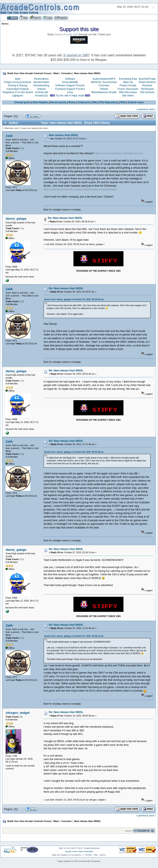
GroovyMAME (70, 82)
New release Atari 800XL (64, 135)
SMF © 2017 (77, 848)
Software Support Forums (70, 85)
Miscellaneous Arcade (104, 92)
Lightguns (18, 96)
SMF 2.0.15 (64, 848)
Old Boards (147, 89)
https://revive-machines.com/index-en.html (119, 153)
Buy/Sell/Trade (147, 79)
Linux (70, 92)
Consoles (104, 85)
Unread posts (23, 102)
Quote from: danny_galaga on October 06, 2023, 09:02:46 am (74, 452)
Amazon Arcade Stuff (66, 34)
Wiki (95, 102)
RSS (123, 102)
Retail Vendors (147, 82)
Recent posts (58, 102)
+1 (22, 148)
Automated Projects (18, 89)
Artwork (41, 89)
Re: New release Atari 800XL (65, 218)
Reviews (147, 85)
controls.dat (41, 92)
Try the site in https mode (70, 96)
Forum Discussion (128, 89)
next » (152, 109)
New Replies (40, 102)
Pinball (104, 89)
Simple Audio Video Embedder (79, 851)
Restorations (41, 79)
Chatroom (84, 102)
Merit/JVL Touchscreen (104, 82)
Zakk (9, 136)
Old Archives (147, 92)
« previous (142, 109)
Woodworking (41, 85)
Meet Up (128, 82)
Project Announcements (18, 82)
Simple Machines (92, 848)
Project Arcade (128, 85)
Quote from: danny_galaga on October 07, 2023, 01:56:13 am (74, 636)
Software (70, 79)
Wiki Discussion (128, 92)
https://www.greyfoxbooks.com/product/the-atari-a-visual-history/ (80, 189)
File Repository (109, 102)
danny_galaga (16, 218)
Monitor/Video (41, 82)
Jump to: (129, 831)
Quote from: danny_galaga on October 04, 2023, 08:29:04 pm (74, 299)
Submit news (136, 102)
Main (18, 79)
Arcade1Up (41, 96)
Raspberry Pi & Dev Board (18, 92)
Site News (128, 96)
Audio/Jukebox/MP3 (104, 79)
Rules (72, 102)
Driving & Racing (18, 85)
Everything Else (128, 79)
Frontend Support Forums (70, 89)
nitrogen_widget (18, 713)
